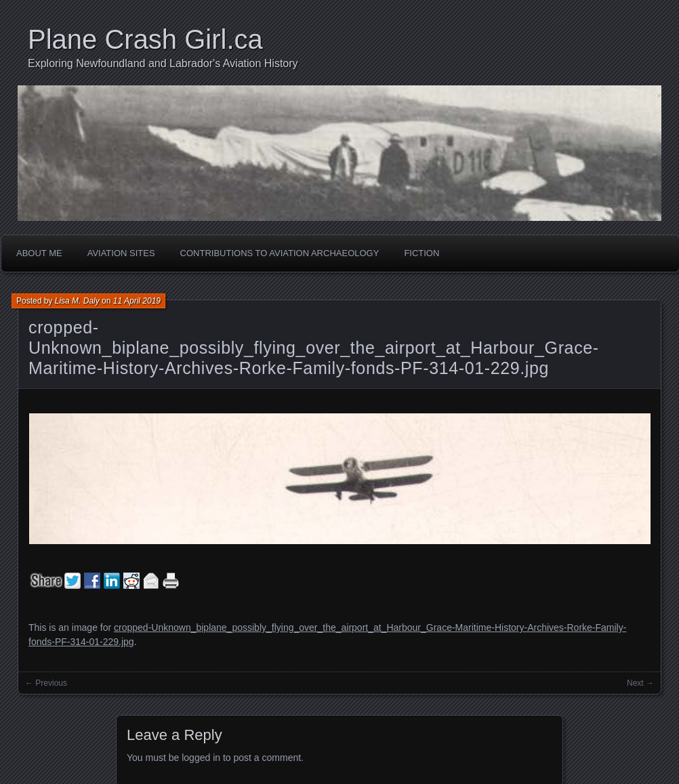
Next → (640, 683)
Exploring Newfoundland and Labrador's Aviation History (163, 63)
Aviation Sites (121, 253)
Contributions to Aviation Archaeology (280, 253)
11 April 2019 (137, 301)
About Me (39, 253)
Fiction (421, 253)
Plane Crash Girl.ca (145, 39)
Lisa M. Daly (77, 301)
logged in (201, 758)
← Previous (46, 683)
